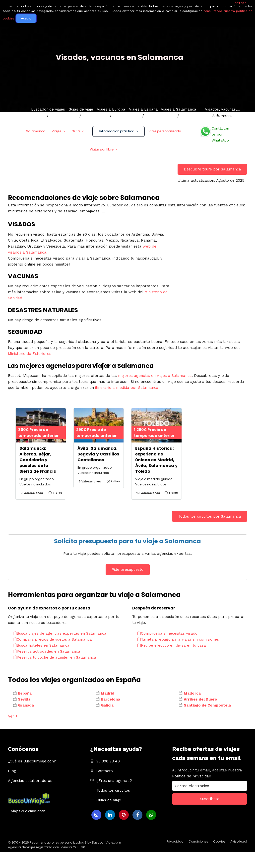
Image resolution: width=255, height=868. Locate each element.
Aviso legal (239, 841)
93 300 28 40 (108, 761)
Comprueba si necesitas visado (167, 633)
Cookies (219, 841)
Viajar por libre (102, 149)
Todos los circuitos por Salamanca (210, 516)
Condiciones (198, 841)
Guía (76, 131)
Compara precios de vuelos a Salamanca (52, 639)
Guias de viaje (109, 800)
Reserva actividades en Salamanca (47, 651)
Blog (12, 771)
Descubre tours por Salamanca (212, 169)
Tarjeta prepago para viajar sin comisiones (178, 639)
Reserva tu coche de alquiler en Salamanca (55, 657)
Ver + (13, 716)
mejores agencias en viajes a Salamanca (155, 376)
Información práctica (117, 131)
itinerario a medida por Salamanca (127, 388)
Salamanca (36, 131)
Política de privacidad (192, 776)
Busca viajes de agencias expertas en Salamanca (60, 633)
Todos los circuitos (113, 790)
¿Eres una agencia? (114, 781)
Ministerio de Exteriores (30, 354)
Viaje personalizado (165, 131)
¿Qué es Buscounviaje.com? (33, 761)
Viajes (56, 131)
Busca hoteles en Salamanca (41, 645)
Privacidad (175, 841)
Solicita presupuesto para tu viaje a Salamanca (127, 541)
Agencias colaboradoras (30, 781)
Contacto (105, 771)
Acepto (26, 18)
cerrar (240, 3)
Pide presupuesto (127, 570)
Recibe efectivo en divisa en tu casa (172, 645)
